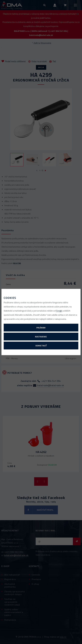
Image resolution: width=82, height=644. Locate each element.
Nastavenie (41, 337)
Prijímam (41, 328)
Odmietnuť (41, 346)
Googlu (59, 311)
